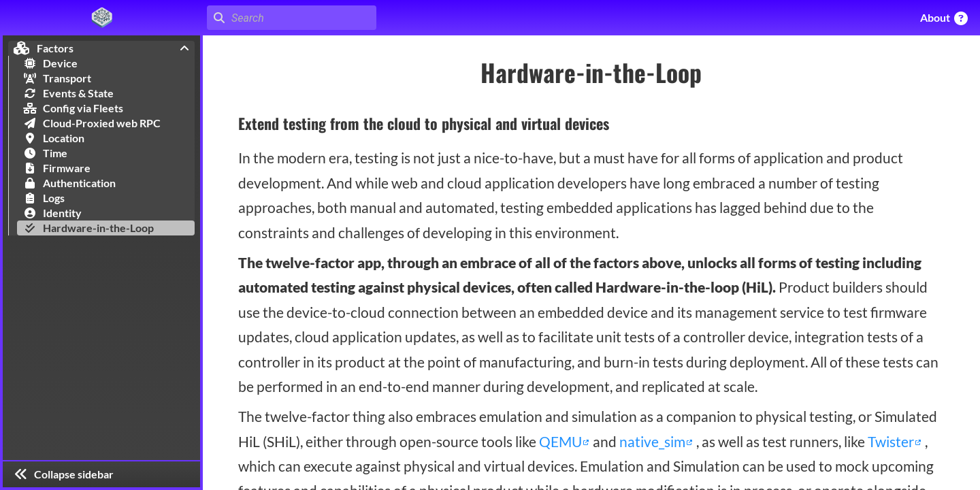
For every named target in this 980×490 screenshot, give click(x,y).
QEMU (562, 441)
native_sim (654, 441)
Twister (892, 441)
